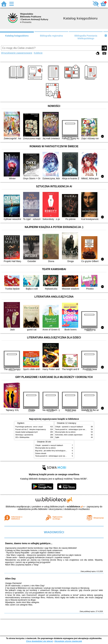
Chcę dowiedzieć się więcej (39, 641)
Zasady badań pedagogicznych (27, 432)
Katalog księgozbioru (17, 36)
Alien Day (10, 579)
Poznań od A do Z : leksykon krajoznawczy (31, 429)
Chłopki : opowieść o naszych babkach (69, 427)
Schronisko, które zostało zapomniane (69, 435)
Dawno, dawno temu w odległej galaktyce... (29, 543)
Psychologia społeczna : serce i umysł (29, 427)
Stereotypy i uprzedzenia (24, 435)
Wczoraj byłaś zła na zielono (65, 432)
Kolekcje (38, 53)
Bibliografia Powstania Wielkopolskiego (86, 37)
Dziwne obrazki (41, 453)
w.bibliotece (75, 507)
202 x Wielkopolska (22, 437)
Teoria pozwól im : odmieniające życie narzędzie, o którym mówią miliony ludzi (63, 456)
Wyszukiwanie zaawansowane (17, 53)
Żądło (57, 437)
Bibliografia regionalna (51, 36)
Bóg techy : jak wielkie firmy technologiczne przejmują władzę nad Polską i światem (65, 451)
